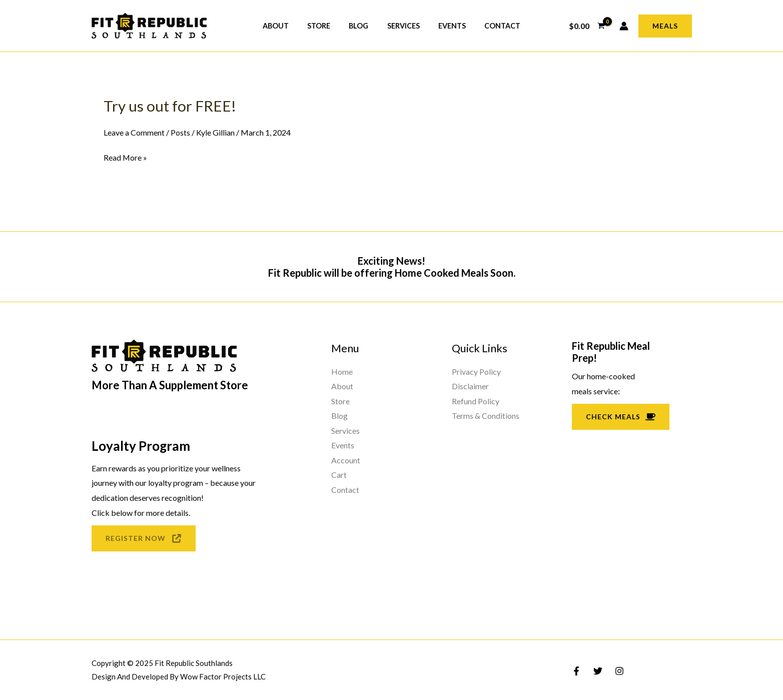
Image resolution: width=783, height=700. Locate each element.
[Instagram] (619, 671)
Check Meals (621, 416)
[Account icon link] (624, 26)
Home (342, 371)
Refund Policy (476, 401)
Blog (361, 26)
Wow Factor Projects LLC (223, 676)
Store (325, 26)
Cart (339, 475)
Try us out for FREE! (170, 106)
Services (401, 26)
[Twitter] (598, 671)
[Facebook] (576, 671)
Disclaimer (470, 386)
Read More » (126, 157)
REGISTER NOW (144, 538)
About (286, 26)
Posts (180, 132)
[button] (665, 26)
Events (446, 26)
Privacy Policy (476, 371)
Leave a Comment (134, 132)
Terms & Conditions (486, 416)
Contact (492, 26)
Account (346, 460)
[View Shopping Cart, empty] (587, 26)
